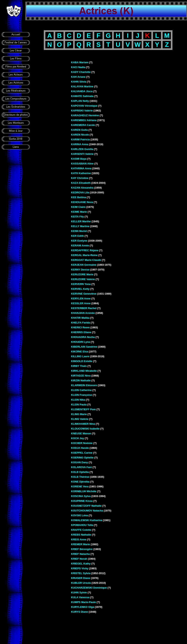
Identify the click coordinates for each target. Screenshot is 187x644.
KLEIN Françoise (81, 395)
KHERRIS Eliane (81, 332)
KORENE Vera (80, 486)
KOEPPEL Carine (82, 453)
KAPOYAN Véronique (84, 106)
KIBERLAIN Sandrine (84, 347)
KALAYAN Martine (82, 86)
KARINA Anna (80, 144)
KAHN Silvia (79, 82)
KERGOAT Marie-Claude (86, 260)
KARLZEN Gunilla (82, 149)
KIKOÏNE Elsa (80, 352)
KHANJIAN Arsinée (83, 313)
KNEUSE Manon (81, 433)
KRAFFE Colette (81, 530)
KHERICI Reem (80, 327)
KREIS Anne (79, 539)
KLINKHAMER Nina (83, 424)
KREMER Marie (80, 544)
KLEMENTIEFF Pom (83, 409)
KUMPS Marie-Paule (83, 602)
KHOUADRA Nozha (83, 337)
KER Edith (77, 236)
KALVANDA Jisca (82, 91)
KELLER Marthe (81, 221)
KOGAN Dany (79, 462)
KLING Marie (79, 414)
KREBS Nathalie (81, 535)
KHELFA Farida (80, 323)
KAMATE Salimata (82, 96)
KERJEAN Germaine (84, 265)
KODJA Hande (80, 448)
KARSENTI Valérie (82, 154)
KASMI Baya (79, 159)
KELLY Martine (80, 226)
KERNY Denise (80, 270)
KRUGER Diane (81, 578)
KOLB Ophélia (80, 472)
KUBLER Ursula (81, 583)
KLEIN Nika (78, 400)
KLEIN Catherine (81, 390)
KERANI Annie (80, 245)
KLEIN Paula (79, 405)
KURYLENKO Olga (82, 607)
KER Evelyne (79, 241)
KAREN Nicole (80, 135)
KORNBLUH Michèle (84, 491)
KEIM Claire (78, 207)
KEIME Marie (79, 212)
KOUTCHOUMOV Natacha (87, 511)
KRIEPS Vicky (80, 568)
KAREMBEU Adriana (84, 120)
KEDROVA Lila (80, 192)
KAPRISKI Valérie (82, 111)
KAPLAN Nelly (80, 101)
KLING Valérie (80, 419)
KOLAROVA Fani (81, 467)
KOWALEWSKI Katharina (87, 520)
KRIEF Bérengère (82, 549)
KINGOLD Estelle (82, 361)
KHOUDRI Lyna (80, 342)
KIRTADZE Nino (81, 376)
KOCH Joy (77, 438)
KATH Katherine (81, 173)
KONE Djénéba (80, 482)
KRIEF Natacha (80, 554)
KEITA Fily (77, 217)
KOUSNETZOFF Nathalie (86, 506)
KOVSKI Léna (79, 515)
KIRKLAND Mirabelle (84, 371)
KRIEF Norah (79, 559)
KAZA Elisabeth (81, 183)
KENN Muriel (79, 231)
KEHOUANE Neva (82, 202)
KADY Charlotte (81, 72)
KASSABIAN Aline (82, 164)
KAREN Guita (79, 130)
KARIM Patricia (80, 139)
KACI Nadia (78, 67)
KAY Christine (80, 178)
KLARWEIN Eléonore (84, 385)
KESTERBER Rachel (84, 308)
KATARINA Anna (81, 168)
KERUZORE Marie (82, 274)
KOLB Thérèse (80, 477)
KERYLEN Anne (81, 299)
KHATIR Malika (80, 318)
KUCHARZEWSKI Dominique (89, 588)
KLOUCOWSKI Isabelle (85, 429)
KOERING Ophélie (82, 458)
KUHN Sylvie (79, 592)
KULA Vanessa (80, 597)
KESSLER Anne (81, 303)
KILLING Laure (80, 356)
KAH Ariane (78, 77)
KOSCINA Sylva (81, 496)
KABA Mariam (80, 62)
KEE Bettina (78, 197)
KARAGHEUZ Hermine (85, 115)
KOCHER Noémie (82, 443)
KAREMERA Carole (83, 125)
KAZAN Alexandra (82, 188)
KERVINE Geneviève (84, 294)
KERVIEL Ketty (80, 289)
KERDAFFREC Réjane (85, 250)
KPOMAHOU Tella (82, 525)
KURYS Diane (79, 612)
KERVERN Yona (81, 284)
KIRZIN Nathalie (81, 380)
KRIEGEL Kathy (81, 564)
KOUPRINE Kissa (82, 501)
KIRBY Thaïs (79, 366)
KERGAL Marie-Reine (84, 255)
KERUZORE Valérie (83, 279)
